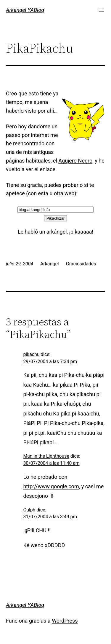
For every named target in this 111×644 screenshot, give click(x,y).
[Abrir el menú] (102, 10)
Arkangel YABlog (25, 10)
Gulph (29, 510)
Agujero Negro (75, 161)
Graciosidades (81, 264)
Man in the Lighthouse (46, 456)
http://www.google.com (51, 486)
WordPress (65, 621)
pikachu (32, 354)
